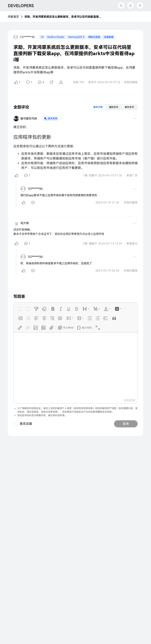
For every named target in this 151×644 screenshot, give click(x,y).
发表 (126, 424)
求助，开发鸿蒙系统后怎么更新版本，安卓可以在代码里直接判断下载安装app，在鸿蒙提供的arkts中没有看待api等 (64, 17)
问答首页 (13, 17)
